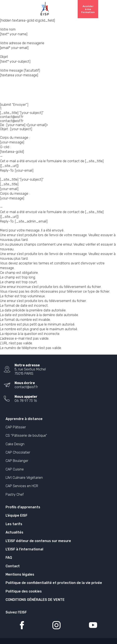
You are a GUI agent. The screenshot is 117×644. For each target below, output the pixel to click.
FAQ (9, 558)
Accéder (88, 9)
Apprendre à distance (24, 419)
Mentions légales (20, 574)
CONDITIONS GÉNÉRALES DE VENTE (35, 600)
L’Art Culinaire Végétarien (24, 478)
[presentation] (33, 90)
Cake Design (15, 444)
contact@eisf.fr (26, 387)
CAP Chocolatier (18, 452)
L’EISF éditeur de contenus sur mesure (38, 541)
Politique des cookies (24, 591)
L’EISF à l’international (24, 549)
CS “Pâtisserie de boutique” (26, 435)
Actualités (14, 532)
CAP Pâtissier (16, 427)
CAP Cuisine (15, 469)
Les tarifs (14, 524)
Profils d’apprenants (23, 507)
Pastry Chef (15, 494)
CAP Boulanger (17, 461)
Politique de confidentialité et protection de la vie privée (54, 583)
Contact (13, 566)
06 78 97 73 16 (26, 401)
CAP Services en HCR (22, 486)
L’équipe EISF (16, 515)
